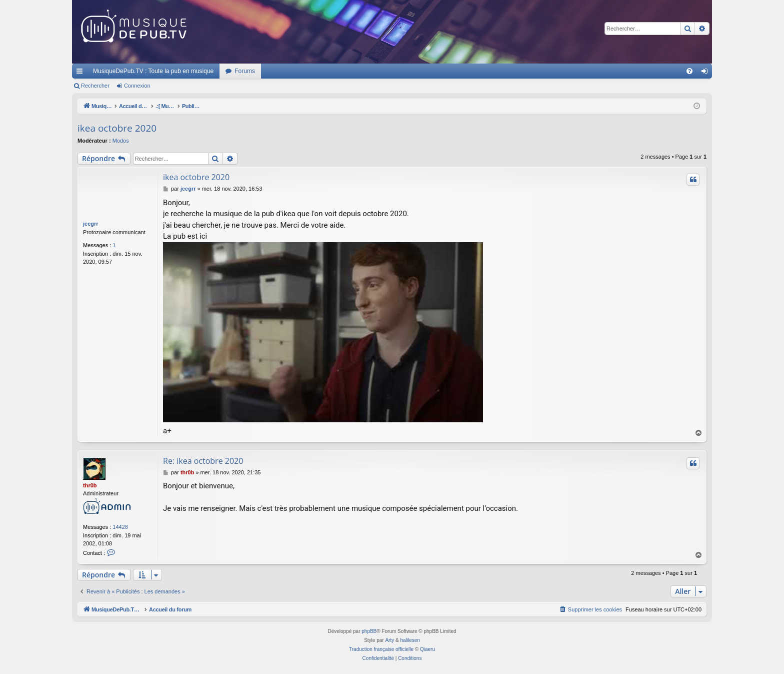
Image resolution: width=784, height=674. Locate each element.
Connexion (137, 86)
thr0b (90, 485)
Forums (245, 71)
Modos (121, 141)
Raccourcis (81, 73)
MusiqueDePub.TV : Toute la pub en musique (153, 71)
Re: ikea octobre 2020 (203, 461)
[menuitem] (689, 71)
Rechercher (95, 86)
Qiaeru (427, 649)
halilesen (410, 640)
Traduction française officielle (381, 649)
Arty (389, 640)
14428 (120, 527)
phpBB (369, 631)
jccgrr (91, 224)
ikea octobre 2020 (117, 128)
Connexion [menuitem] (707, 73)
